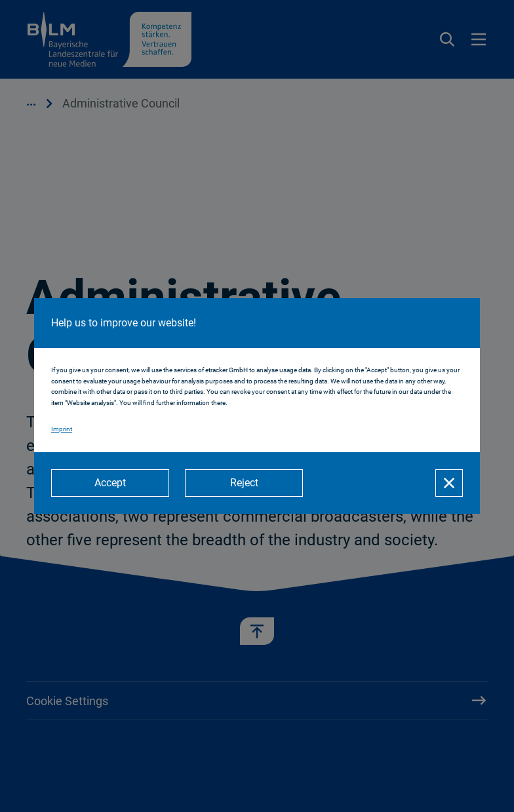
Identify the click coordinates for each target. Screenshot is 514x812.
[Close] (449, 483)
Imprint (62, 429)
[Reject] (244, 483)
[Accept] (110, 483)
